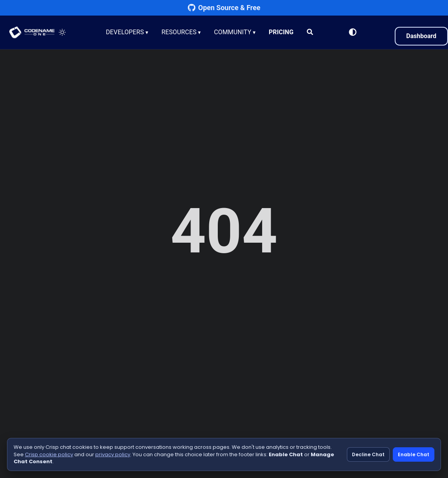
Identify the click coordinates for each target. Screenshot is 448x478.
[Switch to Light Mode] (353, 32)
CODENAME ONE (32, 32)
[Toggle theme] (62, 32)
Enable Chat (414, 454)
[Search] (311, 32)
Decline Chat (368, 454)
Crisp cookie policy (49, 454)
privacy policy (113, 454)
